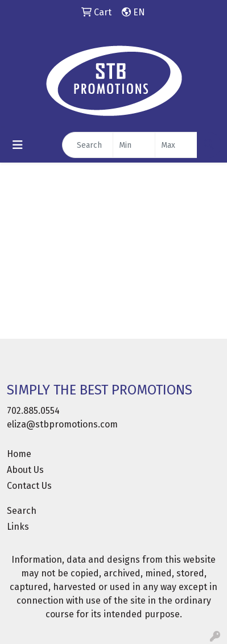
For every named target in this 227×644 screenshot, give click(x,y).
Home (19, 454)
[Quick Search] (88, 145)
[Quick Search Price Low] (134, 145)
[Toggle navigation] (18, 145)
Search (22, 511)
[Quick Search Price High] (176, 145)
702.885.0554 (33, 411)
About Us (25, 470)
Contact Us (29, 486)
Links (18, 527)
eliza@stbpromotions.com (62, 424)
